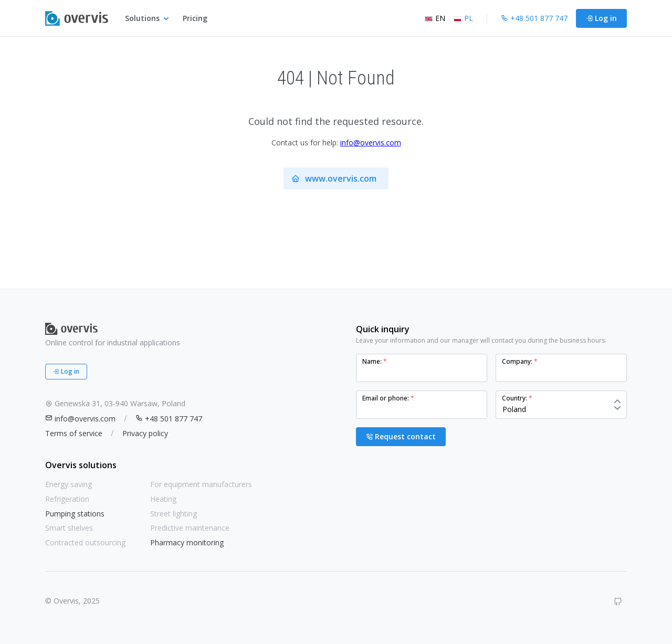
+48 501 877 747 (169, 419)
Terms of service (74, 433)
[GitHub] (618, 601)
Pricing (195, 18)
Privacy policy (145, 433)
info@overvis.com (371, 142)
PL (463, 18)
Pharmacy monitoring (187, 542)
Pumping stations (75, 514)
